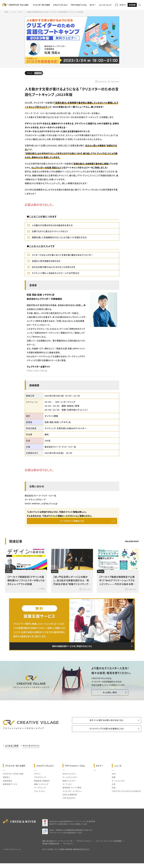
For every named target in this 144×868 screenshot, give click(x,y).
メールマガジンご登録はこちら (72, 522)
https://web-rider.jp (37, 370)
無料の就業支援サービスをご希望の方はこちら (72, 649)
